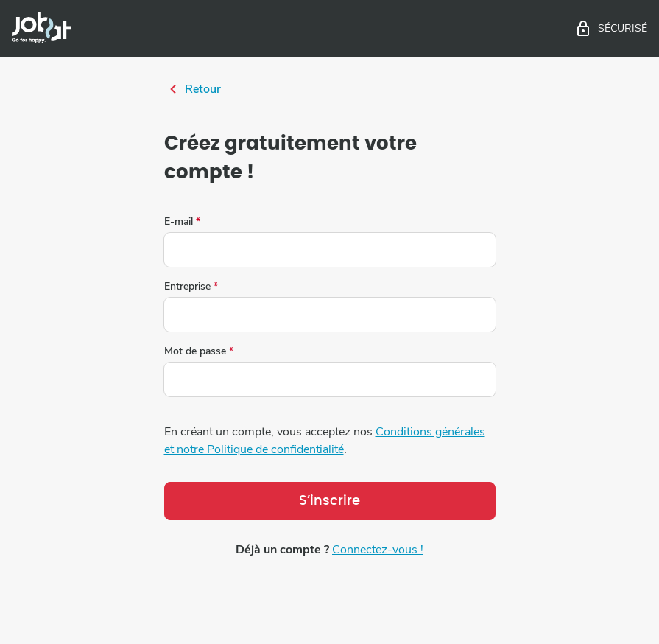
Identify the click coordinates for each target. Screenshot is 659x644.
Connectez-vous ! (378, 550)
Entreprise (191, 287)
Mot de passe (199, 351)
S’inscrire (329, 501)
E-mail (182, 222)
